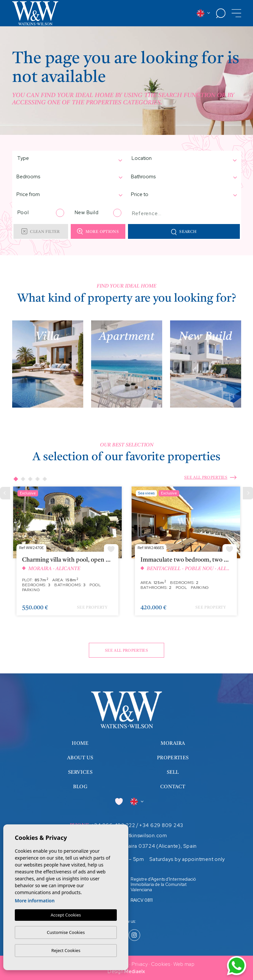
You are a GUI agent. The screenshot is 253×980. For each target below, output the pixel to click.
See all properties (211, 478)
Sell (173, 773)
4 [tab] (37, 479)
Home (80, 744)
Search (184, 232)
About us (80, 758)
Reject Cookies (66, 950)
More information (35, 901)
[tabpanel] (67, 554)
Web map (184, 964)
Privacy (140, 964)
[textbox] (39, 158)
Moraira (173, 744)
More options (98, 231)
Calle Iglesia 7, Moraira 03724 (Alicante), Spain (140, 846)
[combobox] (66, 159)
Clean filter (40, 231)
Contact (173, 787)
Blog (80, 787)
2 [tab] (23, 479)
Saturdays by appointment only (187, 859)
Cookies (161, 964)
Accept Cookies (66, 915)
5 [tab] (44, 479)
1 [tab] (15, 479)
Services (80, 773)
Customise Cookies (66, 932)
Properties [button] (173, 758)
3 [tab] (30, 479)
